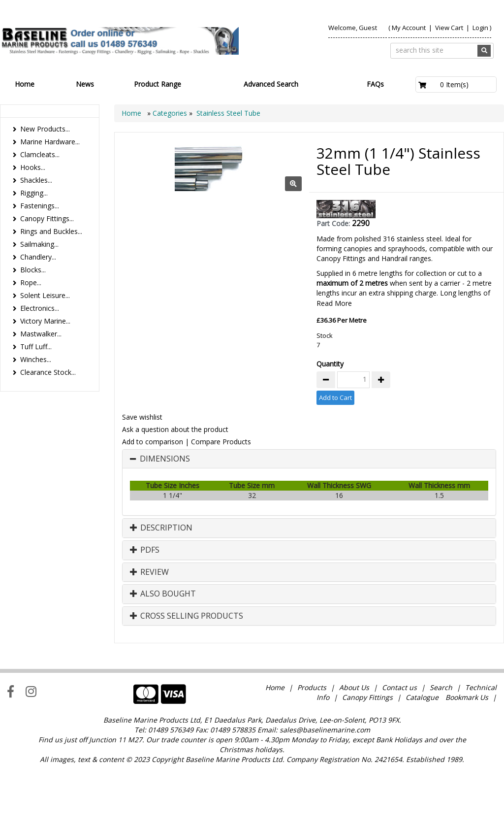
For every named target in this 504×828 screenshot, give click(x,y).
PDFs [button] (145, 609)
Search (442, 746)
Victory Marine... (45, 321)
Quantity (330, 422)
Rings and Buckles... (51, 231)
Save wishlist (142, 476)
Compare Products (221, 500)
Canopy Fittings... (47, 218)
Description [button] (161, 587)
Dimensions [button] (165, 518)
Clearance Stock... (48, 372)
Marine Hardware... (50, 142)
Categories (171, 113)
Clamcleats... (40, 154)
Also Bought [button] (163, 653)
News (85, 84)
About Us (354, 746)
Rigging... (34, 193)
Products (312, 746)
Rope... (31, 282)
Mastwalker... (41, 334)
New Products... (45, 129)
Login (480, 28)
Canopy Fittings (367, 756)
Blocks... (33, 270)
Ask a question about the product (175, 488)
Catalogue (422, 756)
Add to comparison (153, 500)
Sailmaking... (39, 244)
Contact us (399, 746)
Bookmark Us (467, 756)
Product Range (157, 84)
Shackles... (36, 180)
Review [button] (149, 631)
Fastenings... (40, 206)
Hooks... (33, 167)
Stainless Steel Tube (228, 113)
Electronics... (40, 308)
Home (25, 84)
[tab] (309, 518)
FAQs (375, 84)
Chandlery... (38, 257)
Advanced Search (271, 84)
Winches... (36, 359)
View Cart (450, 28)
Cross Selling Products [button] (187, 675)
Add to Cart (335, 456)
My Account (409, 28)
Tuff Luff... (36, 347)
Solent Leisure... (45, 295)
